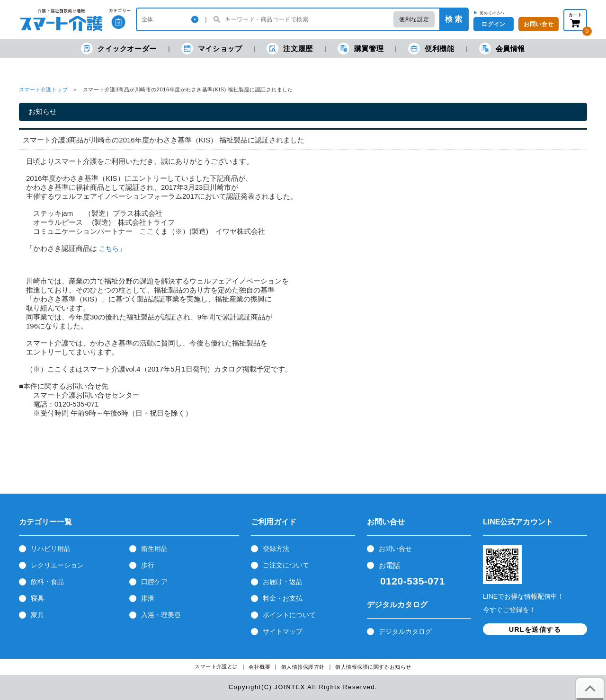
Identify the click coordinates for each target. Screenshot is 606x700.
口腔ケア (154, 582)
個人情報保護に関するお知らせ (373, 667)
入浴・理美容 (161, 615)
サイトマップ (283, 631)
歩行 (148, 565)
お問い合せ (395, 549)
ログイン (493, 24)
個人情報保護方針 (303, 667)
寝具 (37, 598)
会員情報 (502, 49)
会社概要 (259, 667)
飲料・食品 (47, 582)
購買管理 (361, 49)
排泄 (148, 598)
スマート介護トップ (43, 89)
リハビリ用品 (51, 549)
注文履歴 (290, 49)
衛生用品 (154, 549)
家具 (37, 615)
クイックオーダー (119, 49)
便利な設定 (414, 19)
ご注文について (286, 565)
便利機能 (431, 49)
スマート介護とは (216, 667)
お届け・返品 (283, 582)
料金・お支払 (283, 598)
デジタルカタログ (405, 631)
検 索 (454, 19)
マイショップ (212, 49)
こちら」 (112, 248)
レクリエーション (57, 565)
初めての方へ (492, 13)
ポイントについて (289, 615)
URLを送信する (535, 629)
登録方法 (276, 549)
